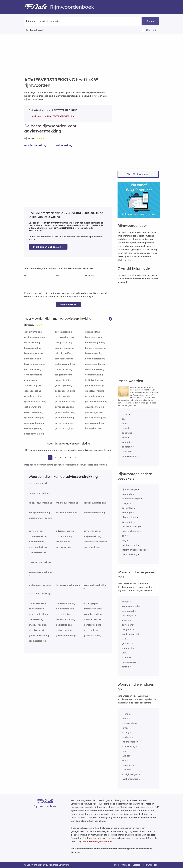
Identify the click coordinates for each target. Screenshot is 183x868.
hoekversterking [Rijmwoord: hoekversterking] (37, 641)
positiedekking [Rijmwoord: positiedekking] (64, 145)
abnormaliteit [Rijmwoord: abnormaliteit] (129, 517)
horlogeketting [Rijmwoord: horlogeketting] (93, 428)
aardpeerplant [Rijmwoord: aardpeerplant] (129, 545)
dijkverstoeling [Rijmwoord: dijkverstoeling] (64, 630)
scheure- (126, 657)
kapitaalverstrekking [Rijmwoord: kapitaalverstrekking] (40, 562)
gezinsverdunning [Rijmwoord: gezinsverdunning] (64, 423)
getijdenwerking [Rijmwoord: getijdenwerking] (33, 407)
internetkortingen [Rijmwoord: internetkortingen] (131, 499)
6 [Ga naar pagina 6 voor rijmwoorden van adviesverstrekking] (76, 458)
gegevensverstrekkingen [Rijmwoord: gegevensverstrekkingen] (40, 574)
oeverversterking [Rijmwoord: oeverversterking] (38, 547)
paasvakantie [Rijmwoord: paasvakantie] (129, 456)
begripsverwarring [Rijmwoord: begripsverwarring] (64, 348)
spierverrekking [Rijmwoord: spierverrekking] (92, 547)
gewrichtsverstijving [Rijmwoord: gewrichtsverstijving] (96, 418)
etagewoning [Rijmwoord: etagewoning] (31, 380)
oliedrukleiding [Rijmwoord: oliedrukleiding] (130, 554)
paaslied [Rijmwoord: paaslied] (126, 451)
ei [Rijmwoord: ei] (123, 419)
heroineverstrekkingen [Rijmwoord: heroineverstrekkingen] (68, 585)
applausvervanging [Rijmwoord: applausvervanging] (35, 337)
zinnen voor (53, 116)
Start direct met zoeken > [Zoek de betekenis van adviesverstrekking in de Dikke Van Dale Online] (48, 247)
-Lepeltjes (127, 765)
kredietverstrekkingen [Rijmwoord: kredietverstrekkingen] (95, 542)
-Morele (126, 714)
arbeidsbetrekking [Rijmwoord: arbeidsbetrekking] (38, 614)
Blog (117, 865)
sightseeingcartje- (131, 634)
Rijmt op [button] (30, 21)
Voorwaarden (150, 865)
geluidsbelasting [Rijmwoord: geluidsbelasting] (33, 396)
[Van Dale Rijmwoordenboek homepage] (37, 7)
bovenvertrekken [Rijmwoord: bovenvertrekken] (93, 619)
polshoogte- (128, 616)
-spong (125, 732)
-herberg (126, 737)
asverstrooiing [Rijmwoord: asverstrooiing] (64, 614)
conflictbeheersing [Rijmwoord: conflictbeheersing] (95, 369)
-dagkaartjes (129, 723)
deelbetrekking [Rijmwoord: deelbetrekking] (64, 625)
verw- (125, 653)
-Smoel (125, 728)
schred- (126, 667)
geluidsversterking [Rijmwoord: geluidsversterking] (66, 636)
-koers (125, 719)
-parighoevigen (130, 774)
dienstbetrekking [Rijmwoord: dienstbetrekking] (92, 625)
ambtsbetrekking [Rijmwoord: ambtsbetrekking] (65, 609)
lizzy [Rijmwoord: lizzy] (124, 540)
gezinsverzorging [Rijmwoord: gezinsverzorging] (64, 428)
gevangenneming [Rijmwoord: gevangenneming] (95, 407)
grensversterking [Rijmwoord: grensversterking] (92, 636)
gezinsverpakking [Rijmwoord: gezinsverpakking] (95, 423)
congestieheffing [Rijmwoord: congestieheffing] (64, 375)
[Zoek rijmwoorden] (54, 21)
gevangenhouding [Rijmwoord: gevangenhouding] (64, 407)
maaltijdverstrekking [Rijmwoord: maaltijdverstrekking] (67, 503)
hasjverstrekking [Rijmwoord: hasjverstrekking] (92, 536)
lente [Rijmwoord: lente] (124, 437)
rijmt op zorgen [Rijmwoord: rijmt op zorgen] (130, 489)
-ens (124, 760)
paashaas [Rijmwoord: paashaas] (127, 433)
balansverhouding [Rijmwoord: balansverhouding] (64, 337)
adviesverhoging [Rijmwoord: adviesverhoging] (33, 332)
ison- (124, 639)
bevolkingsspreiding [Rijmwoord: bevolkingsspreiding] (35, 364)
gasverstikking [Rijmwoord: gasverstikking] (91, 630)
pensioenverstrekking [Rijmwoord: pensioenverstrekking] (95, 503)
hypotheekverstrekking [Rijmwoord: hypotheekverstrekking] (95, 587)
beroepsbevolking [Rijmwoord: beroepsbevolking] (64, 359)
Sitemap (126, 865)
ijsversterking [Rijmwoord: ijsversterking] (63, 542)
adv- (58, 275)
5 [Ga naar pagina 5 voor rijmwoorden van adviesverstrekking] (71, 458)
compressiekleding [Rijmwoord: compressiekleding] (95, 364)
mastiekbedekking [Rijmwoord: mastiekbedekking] (35, 145)
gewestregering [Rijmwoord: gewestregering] (94, 412)
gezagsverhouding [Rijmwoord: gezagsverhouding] (34, 423)
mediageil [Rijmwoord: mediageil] (127, 513)
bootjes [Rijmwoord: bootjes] (126, 503)
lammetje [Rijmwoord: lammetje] (127, 442)
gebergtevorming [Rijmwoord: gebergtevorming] (94, 385)
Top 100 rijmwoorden (138, 174)
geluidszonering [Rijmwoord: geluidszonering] (63, 396)
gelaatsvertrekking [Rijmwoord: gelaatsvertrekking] (39, 636)
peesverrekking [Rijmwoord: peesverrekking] (64, 547)
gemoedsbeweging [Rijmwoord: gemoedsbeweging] (95, 396)
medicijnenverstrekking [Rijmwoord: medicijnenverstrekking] (40, 520)
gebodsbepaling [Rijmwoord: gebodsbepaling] (33, 391)
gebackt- (127, 643)
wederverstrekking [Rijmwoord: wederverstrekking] (39, 493)
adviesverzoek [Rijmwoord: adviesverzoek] (36, 609)
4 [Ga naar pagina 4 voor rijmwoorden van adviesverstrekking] (66, 458)
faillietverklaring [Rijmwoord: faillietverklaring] (94, 380)
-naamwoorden (130, 742)
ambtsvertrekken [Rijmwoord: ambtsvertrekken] (93, 609)
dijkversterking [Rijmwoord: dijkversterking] (64, 536)
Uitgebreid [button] (152, 30)
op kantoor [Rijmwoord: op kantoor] (128, 508)
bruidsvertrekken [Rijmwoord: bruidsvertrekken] (38, 625)
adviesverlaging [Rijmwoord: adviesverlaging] (63, 332)
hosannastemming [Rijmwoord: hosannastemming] (34, 434)
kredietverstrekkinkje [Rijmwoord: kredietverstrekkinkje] (40, 594)
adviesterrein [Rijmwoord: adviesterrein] (36, 531)
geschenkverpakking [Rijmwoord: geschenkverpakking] (35, 402)
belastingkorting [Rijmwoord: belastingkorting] (94, 353)
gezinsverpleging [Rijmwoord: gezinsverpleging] (33, 428)
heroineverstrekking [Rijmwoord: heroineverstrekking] (67, 513)
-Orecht (126, 770)
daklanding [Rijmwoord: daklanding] (128, 494)
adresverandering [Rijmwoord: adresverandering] (66, 603)
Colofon (137, 865)
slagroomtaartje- (131, 606)
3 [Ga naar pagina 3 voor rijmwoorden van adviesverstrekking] (60, 458)
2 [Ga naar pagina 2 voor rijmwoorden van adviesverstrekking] (55, 458)
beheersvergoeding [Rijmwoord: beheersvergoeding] (95, 348)
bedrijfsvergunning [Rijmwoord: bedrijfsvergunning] (95, 343)
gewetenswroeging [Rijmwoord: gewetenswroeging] (34, 418)
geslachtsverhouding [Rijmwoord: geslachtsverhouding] (96, 402)
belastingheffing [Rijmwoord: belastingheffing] (63, 353)
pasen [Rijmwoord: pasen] (125, 414)
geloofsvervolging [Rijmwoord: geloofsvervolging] (95, 391)
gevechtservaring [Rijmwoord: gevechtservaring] (34, 412)
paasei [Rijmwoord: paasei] (125, 428)
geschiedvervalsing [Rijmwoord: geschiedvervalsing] (65, 402)
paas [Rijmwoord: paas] (124, 424)
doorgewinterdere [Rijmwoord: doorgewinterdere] (131, 531)
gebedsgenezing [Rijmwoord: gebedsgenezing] (63, 385)
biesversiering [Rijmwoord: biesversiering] (36, 619)
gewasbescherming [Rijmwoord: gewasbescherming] (65, 412)
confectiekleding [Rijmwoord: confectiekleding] (64, 369)
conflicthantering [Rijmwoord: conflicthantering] (33, 375)
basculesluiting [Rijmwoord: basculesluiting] (32, 343)
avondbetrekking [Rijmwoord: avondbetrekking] (93, 614)
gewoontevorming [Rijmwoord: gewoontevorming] (64, 418)
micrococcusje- (130, 662)
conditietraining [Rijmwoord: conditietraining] (33, 369)
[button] (110, 319)
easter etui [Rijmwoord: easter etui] (127, 522)
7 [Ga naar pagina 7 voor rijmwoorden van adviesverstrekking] (81, 458)
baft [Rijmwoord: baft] (124, 536)
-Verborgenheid (130, 779)
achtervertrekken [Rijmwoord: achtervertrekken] (38, 603)
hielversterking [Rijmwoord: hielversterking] (36, 542)
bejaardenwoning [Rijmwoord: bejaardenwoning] (34, 353)
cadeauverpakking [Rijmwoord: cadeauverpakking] (65, 364)
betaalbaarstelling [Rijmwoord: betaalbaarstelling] (95, 359)
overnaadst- (128, 611)
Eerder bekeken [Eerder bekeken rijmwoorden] (34, 30)
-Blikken (126, 756)
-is (123, 751)
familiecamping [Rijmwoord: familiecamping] (33, 385)
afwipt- (126, 602)
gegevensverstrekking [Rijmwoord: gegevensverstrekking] (40, 503)
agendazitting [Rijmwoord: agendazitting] (93, 332)
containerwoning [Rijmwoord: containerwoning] (94, 375)
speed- (125, 620)
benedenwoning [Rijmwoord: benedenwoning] (33, 359)
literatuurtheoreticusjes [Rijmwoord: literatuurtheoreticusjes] (134, 550)
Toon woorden (68, 305)
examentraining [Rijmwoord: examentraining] (63, 380)
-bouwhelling (129, 746)
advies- (90, 275)
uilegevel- (127, 630)
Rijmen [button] (150, 21)
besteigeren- (128, 625)
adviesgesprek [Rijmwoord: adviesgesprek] (91, 603)
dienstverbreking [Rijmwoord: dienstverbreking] (38, 630)
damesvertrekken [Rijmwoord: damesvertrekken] (38, 536)
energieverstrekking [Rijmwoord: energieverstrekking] (39, 513)
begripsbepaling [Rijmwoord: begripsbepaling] (33, 348)
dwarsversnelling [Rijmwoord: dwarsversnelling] (131, 526)
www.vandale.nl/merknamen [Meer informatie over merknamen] (97, 842)
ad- (26, 275)
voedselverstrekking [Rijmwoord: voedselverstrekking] (94, 513)
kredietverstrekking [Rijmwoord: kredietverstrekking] (39, 483)
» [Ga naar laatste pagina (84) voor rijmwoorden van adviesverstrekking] (110, 458)
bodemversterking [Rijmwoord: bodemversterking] (66, 619)
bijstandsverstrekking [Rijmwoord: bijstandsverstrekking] (40, 585)
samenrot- (127, 648)
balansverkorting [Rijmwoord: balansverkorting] (94, 337)
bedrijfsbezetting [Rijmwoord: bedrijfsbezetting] (64, 343)
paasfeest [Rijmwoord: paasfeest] (127, 447)
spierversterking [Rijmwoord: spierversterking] (37, 552)
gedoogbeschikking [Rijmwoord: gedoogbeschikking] (65, 391)
